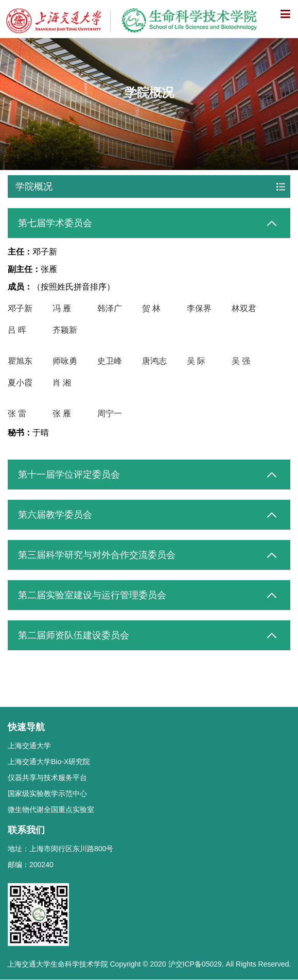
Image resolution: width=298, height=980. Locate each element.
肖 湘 (62, 383)
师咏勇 (65, 361)
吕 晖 (17, 330)
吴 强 (241, 361)
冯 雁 (62, 308)
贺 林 (151, 308)
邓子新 (20, 308)
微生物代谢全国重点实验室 (51, 809)
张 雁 (62, 413)
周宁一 (110, 413)
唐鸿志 (154, 361)
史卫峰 (110, 361)
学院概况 (34, 187)
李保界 (199, 308)
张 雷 (17, 413)
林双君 (244, 308)
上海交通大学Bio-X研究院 (49, 762)
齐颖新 (65, 330)
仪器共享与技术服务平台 (47, 778)
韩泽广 (110, 308)
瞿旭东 (20, 361)
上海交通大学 (29, 746)
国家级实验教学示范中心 (47, 793)
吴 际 (196, 361)
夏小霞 (20, 383)
